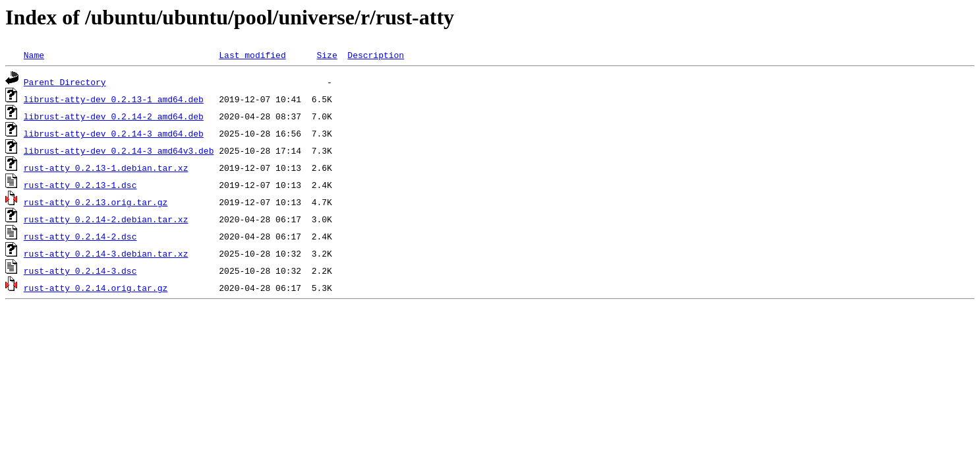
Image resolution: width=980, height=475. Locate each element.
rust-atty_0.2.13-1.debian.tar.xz (106, 168)
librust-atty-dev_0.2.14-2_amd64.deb (114, 116)
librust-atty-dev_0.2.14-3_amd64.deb (114, 133)
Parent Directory (65, 82)
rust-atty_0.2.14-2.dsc (80, 236)
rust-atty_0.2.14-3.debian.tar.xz (106, 253)
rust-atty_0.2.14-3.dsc (80, 270)
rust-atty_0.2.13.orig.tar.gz (96, 202)
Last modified (252, 55)
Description (376, 55)
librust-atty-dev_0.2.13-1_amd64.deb (114, 99)
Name (34, 55)
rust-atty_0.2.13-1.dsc (80, 185)
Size (327, 55)
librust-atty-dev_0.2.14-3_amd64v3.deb (119, 150)
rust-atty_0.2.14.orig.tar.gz (96, 288)
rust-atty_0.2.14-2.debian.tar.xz (106, 219)
